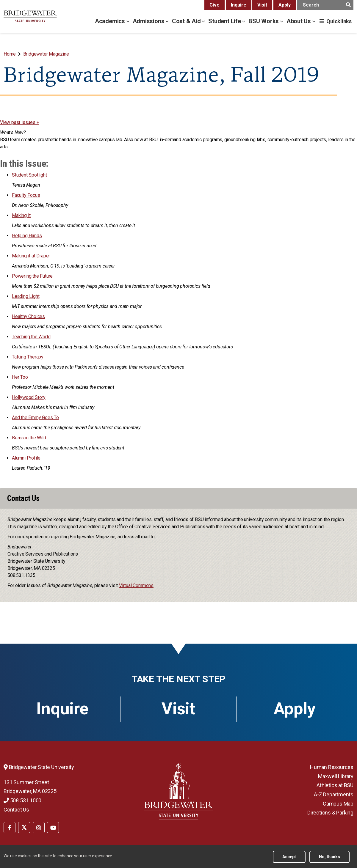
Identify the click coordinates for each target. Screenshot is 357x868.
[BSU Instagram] (39, 828)
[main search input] (325, 5)
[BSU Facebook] (10, 828)
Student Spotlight (29, 175)
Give (214, 5)
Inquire (239, 5)
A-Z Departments (334, 794)
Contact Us (16, 810)
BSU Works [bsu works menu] (264, 21)
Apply (285, 5)
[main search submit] (348, 5)
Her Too (20, 377)
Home (10, 54)
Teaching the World (31, 337)
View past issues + (19, 122)
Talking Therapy (28, 357)
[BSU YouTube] (53, 828)
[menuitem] (10, 54)
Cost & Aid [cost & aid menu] (187, 21)
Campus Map (338, 804)
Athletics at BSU (335, 785)
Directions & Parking (330, 813)
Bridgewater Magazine (46, 54)
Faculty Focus (26, 195)
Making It (21, 215)
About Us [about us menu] (299, 21)
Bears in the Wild (29, 438)
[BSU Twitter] (24, 828)
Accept (289, 857)
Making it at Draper (31, 256)
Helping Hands (27, 236)
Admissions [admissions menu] (149, 21)
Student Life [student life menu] (225, 21)
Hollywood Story (29, 397)
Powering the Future (32, 276)
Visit (262, 5)
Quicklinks (339, 21)
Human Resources (332, 767)
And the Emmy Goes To (35, 418)
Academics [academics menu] (111, 21)
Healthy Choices (28, 316)
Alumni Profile (26, 458)
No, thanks (329, 857)
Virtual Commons (136, 585)
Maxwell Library (336, 776)
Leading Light (26, 296)
